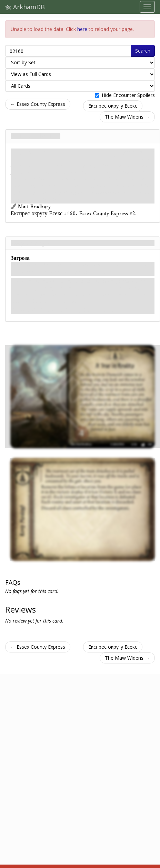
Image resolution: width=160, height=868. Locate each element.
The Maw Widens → (127, 117)
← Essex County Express (38, 104)
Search (143, 51)
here (82, 29)
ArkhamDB (25, 7)
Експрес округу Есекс (113, 106)
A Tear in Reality (36, 136)
